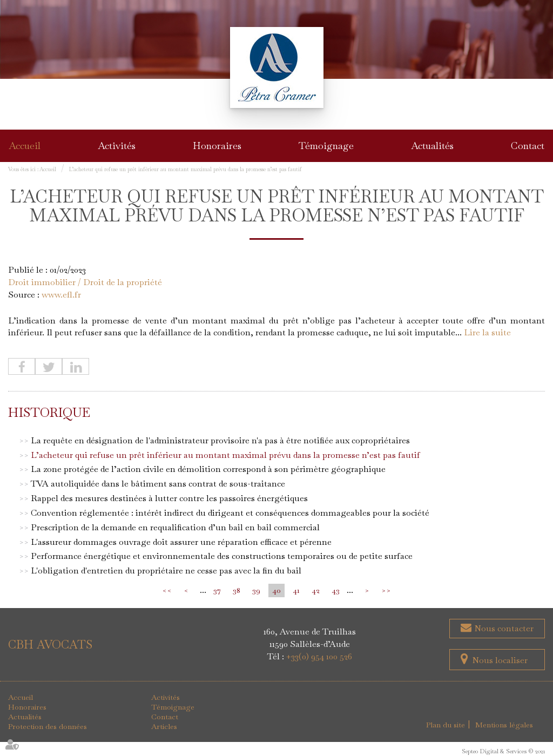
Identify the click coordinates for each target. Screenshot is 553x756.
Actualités (432, 146)
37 (217, 590)
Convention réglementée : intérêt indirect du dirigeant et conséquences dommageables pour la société (230, 513)
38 (237, 590)
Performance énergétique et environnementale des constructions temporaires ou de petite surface (222, 556)
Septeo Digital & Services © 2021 (503, 751)
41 (296, 590)
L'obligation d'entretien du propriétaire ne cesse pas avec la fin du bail (166, 571)
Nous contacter (503, 628)
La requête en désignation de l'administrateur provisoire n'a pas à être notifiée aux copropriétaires (220, 440)
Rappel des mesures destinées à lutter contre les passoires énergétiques (169, 498)
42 (316, 590)
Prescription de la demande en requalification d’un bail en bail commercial (175, 527)
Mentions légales (504, 725)
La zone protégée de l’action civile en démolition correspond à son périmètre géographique (208, 469)
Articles (164, 726)
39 (256, 590)
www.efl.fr (61, 295)
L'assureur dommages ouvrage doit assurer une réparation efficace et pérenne (181, 542)
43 (336, 590)
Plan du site (446, 725)
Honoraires (217, 146)
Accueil (25, 146)
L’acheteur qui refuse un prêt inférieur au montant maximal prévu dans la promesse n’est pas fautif (186, 169)
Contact (528, 146)
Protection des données (48, 726)
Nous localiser (500, 660)
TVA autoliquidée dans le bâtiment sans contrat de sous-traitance (158, 484)
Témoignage (326, 146)
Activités (117, 146)
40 (276, 590)
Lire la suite (487, 332)
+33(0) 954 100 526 (319, 656)
